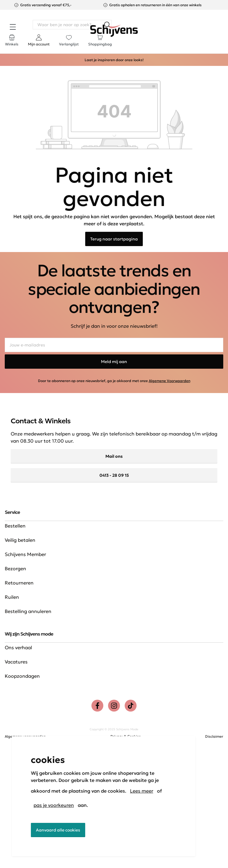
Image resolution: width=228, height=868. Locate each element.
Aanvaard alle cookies (58, 830)
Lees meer (142, 791)
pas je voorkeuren (54, 805)
